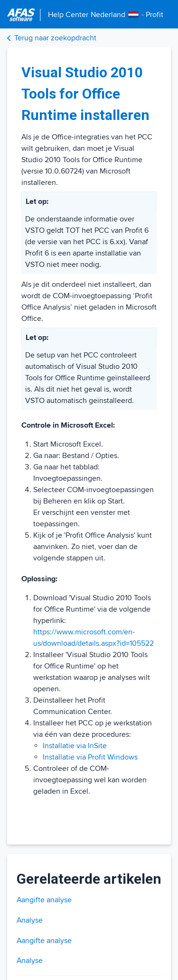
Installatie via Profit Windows (90, 757)
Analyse (30, 920)
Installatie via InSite (75, 746)
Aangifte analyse (44, 900)
